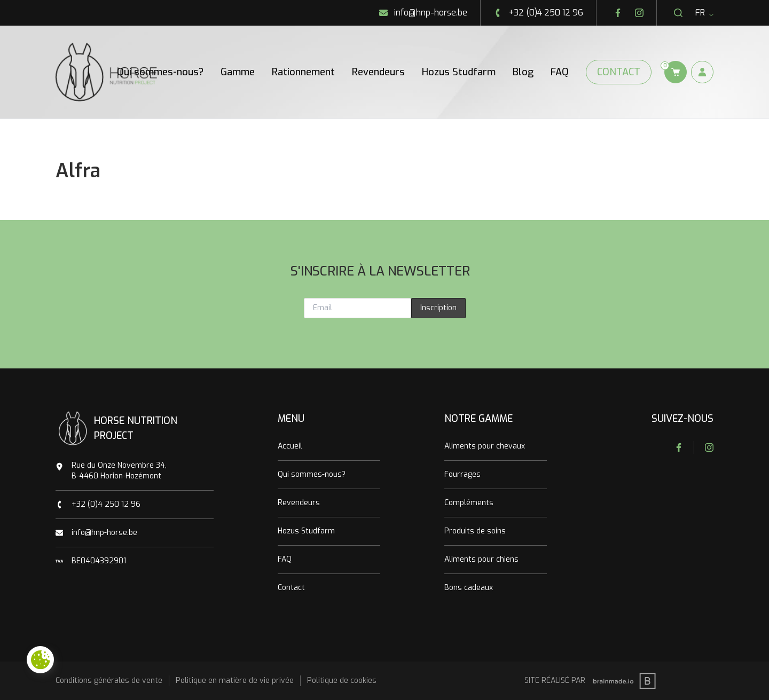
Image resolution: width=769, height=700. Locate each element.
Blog (523, 72)
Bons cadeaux (469, 588)
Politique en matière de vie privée (235, 681)
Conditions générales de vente (109, 681)
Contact (619, 72)
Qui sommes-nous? (160, 72)
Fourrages (462, 474)
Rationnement (303, 72)
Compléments (469, 503)
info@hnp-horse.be (104, 533)
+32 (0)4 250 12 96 (106, 504)
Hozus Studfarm (459, 72)
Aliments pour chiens (481, 559)
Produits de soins (475, 531)
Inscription (438, 308)
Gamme (238, 72)
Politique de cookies (342, 681)
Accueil (290, 446)
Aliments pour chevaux (485, 446)
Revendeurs (378, 72)
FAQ (560, 72)
